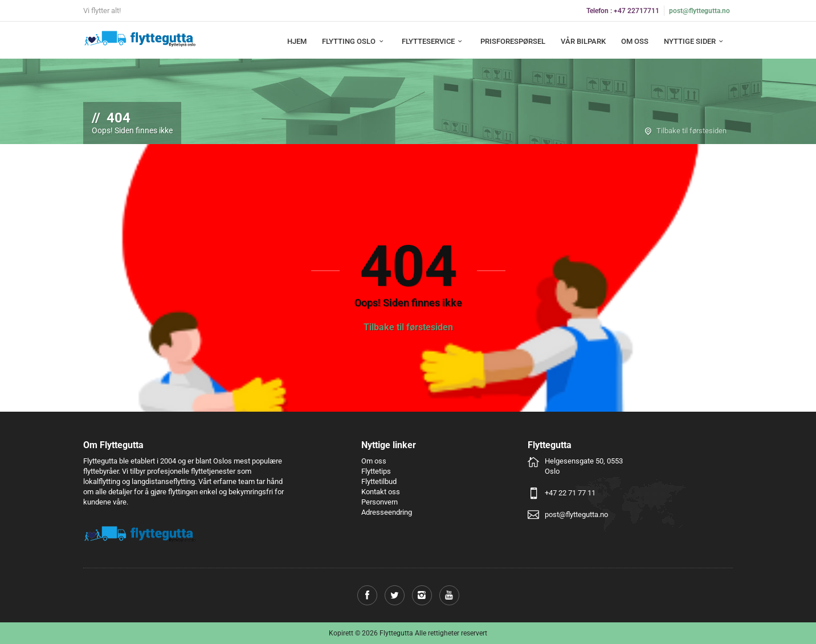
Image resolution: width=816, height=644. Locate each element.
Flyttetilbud (379, 481)
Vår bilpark (583, 41)
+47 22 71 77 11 (570, 493)
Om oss (635, 41)
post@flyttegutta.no (699, 11)
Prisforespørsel (513, 41)
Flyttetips (376, 471)
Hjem (297, 41)
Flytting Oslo (354, 41)
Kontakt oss (381, 492)
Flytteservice (433, 41)
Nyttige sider (695, 41)
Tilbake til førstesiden (691, 131)
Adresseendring (387, 512)
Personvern (380, 502)
